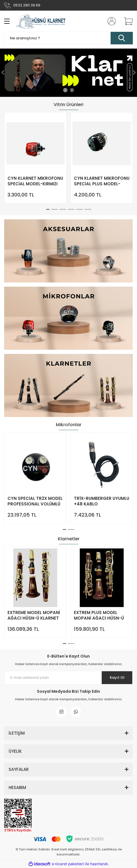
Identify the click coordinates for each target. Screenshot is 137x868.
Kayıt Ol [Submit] (117, 678)
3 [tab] (63, 209)
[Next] (134, 73)
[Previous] (3, 73)
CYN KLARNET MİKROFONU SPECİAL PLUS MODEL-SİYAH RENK (102, 181)
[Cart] (126, 21)
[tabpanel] (68, 73)
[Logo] (41, 21)
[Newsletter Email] (68, 678)
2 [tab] (72, 90)
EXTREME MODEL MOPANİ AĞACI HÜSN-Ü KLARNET (34, 615)
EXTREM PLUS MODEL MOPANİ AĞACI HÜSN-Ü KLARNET (99, 615)
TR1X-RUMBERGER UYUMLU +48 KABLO (102, 501)
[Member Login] (110, 21)
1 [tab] (65, 90)
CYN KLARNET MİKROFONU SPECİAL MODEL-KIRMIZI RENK (35, 181)
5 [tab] (79, 209)
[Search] (68, 38)
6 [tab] (88, 209)
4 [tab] (71, 209)
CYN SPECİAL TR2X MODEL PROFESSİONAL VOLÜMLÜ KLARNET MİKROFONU (35, 501)
